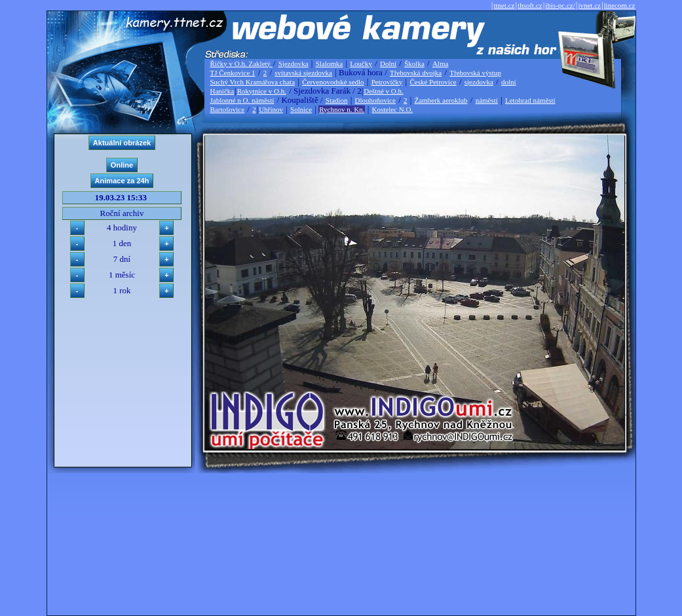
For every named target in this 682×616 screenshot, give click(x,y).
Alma (440, 63)
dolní (509, 82)
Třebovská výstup (475, 73)
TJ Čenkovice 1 (233, 73)
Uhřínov (271, 109)
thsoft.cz (530, 5)
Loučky (361, 63)
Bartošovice (228, 109)
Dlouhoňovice (375, 100)
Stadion (337, 100)
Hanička (222, 91)
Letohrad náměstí (530, 100)
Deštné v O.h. (384, 91)
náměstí (487, 100)
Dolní (388, 63)
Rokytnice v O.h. (262, 91)
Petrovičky (387, 82)
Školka (414, 63)
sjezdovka (479, 82)
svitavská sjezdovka (303, 73)
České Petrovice (433, 82)
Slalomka (330, 63)
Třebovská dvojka (416, 73)
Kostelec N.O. (393, 109)
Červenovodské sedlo (333, 82)
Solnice (301, 109)
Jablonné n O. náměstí (242, 100)
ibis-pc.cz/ (560, 5)
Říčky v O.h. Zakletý (241, 63)
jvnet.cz (589, 5)
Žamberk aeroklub (441, 100)
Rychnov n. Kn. (342, 109)
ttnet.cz (504, 5)
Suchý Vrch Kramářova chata (253, 82)
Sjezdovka (294, 63)
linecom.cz (620, 5)
